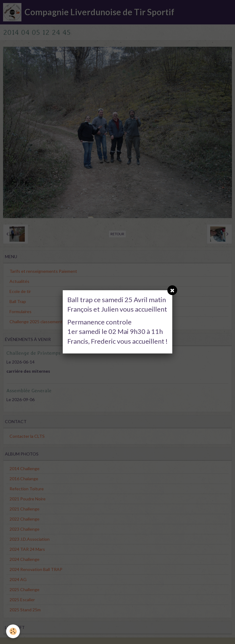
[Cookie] (13, 631)
